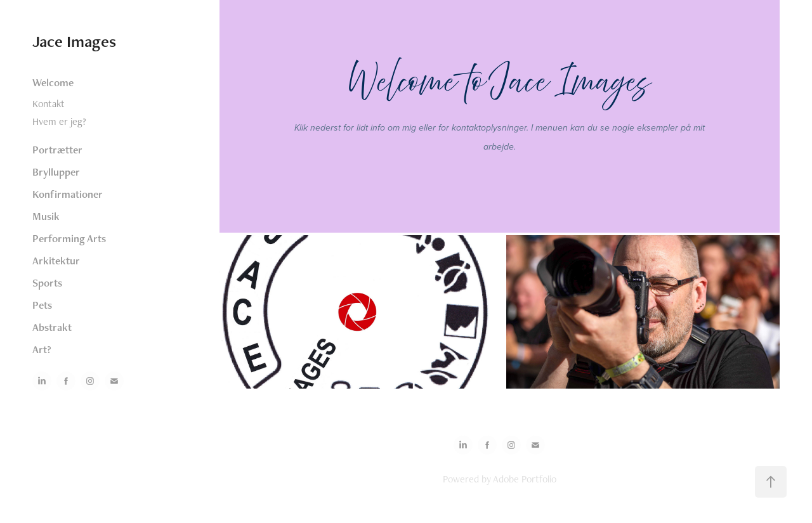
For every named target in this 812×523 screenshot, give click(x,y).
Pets (42, 305)
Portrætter (57, 150)
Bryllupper (56, 172)
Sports (47, 283)
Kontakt (49, 104)
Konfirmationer (68, 194)
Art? (42, 349)
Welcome (53, 82)
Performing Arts (69, 238)
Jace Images (74, 41)
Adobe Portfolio (525, 479)
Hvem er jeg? (59, 121)
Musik (46, 216)
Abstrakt (52, 327)
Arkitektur (56, 261)
